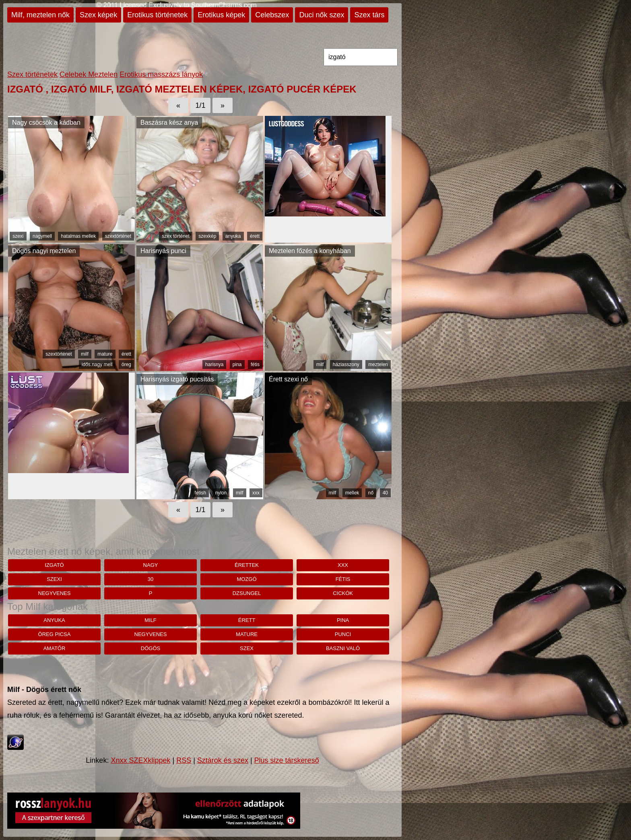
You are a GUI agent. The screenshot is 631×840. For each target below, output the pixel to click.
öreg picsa (55, 634)
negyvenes (55, 593)
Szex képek (98, 15)
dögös (151, 648)
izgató (54, 565)
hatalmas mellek (78, 236)
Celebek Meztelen (89, 74)
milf (85, 354)
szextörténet (118, 236)
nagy (151, 565)
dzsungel (247, 593)
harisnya (214, 364)
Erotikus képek (221, 15)
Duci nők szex (322, 15)
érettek (247, 565)
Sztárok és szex (223, 760)
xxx (256, 493)
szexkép (207, 236)
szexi (18, 236)
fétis (255, 364)
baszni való (343, 648)
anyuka (233, 236)
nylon (221, 493)
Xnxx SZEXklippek (140, 760)
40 (385, 493)
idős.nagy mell (97, 364)
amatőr (55, 648)
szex (247, 648)
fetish (201, 493)
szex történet (176, 236)
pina (237, 364)
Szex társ (369, 15)
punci (343, 634)
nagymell (42, 236)
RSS (184, 760)
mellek (352, 493)
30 (151, 579)
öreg (126, 364)
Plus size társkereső (287, 760)
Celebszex (272, 15)
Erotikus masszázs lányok (161, 74)
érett (255, 236)
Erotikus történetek (157, 15)
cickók (343, 593)
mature (105, 354)
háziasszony (346, 364)
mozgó (246, 579)
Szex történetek (32, 74)
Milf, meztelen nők (40, 15)
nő (371, 493)
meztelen (378, 364)
